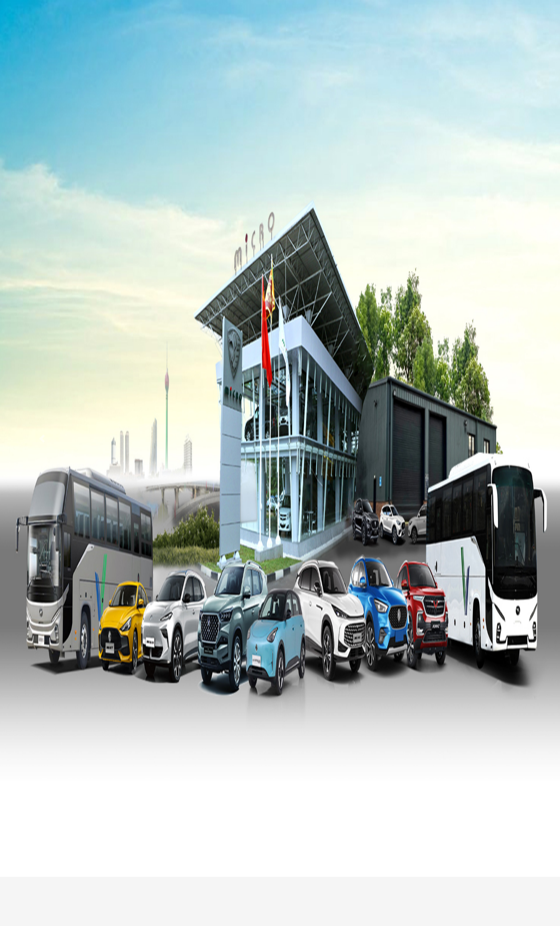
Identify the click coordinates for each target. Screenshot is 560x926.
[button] (42, 438)
